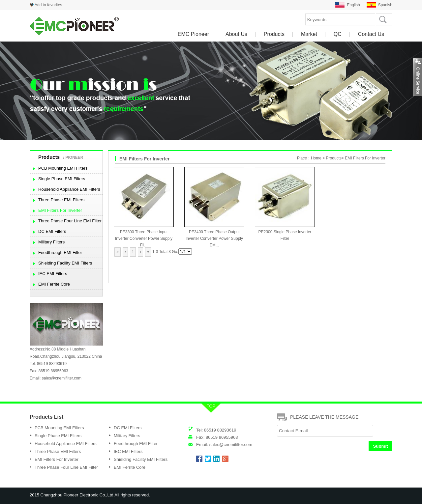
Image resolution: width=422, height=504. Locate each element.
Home (316, 158)
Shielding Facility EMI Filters (65, 263)
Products (274, 34)
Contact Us (371, 34)
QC (338, 34)
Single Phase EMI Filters (62, 179)
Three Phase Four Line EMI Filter (70, 221)
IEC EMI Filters (53, 274)
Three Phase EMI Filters (61, 200)
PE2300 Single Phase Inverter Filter (285, 232)
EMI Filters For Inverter (60, 210)
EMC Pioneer (193, 34)
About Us (236, 34)
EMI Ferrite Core (54, 284)
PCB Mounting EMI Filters (63, 168)
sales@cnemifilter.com (62, 378)
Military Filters (51, 242)
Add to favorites (48, 5)
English (353, 5)
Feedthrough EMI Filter (60, 252)
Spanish (385, 5)
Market (309, 34)
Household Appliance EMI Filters (69, 189)
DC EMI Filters (52, 231)
